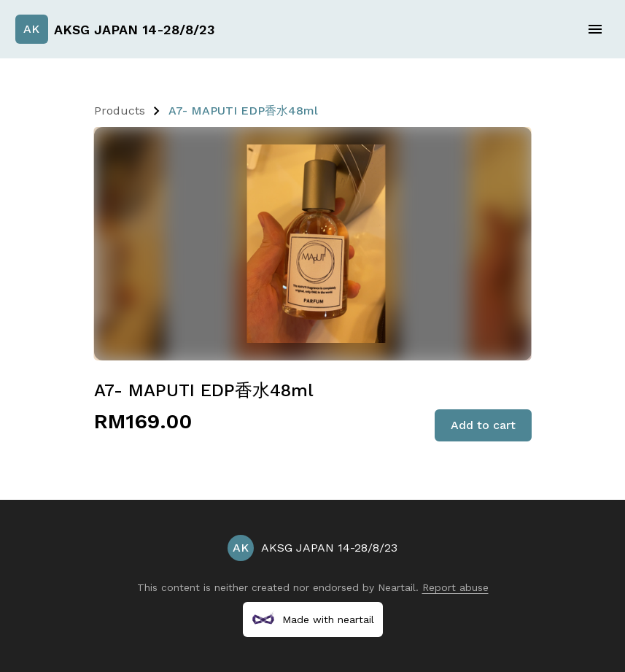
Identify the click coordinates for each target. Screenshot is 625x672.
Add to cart (483, 425)
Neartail (397, 587)
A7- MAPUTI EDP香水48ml (243, 111)
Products (120, 111)
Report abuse (455, 587)
